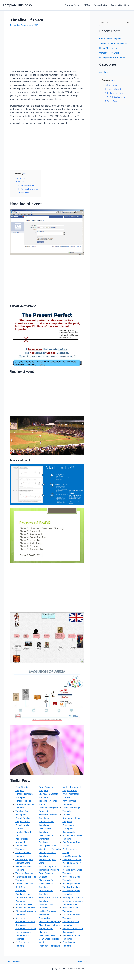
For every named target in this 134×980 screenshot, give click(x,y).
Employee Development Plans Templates (71, 818)
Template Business (17, 5)
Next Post (84, 962)
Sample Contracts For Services (114, 43)
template (103, 72)
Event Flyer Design (48, 935)
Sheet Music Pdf (47, 880)
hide (25, 174)
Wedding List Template (50, 849)
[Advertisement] (32, 49)
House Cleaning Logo (109, 48)
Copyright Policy (72, 5)
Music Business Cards (49, 925)
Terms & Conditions (120, 5)
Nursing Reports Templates (112, 58)
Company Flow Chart (109, 53)
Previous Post (12, 962)
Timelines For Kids (24, 884)
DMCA (87, 5)
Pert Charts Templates (49, 946)
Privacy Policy (100, 5)
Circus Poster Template (110, 39)
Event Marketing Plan (72, 856)
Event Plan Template (72, 860)
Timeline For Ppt (23, 801)
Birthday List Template (73, 897)
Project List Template (25, 908)
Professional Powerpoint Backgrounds (69, 828)
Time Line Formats (24, 873)
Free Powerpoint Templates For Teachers (23, 935)
